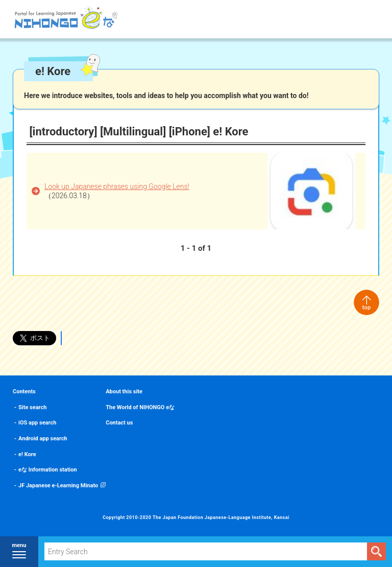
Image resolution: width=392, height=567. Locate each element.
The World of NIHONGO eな (140, 407)
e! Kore (27, 454)
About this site (124, 392)
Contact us (119, 423)
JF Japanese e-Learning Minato (58, 486)
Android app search (43, 439)
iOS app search (37, 423)
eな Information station (48, 470)
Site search (32, 407)
